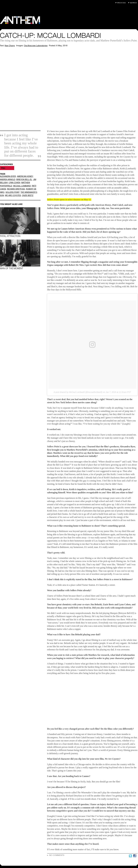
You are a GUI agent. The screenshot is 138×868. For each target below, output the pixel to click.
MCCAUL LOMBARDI (22, 186)
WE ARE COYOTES (13, 195)
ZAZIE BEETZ (28, 195)
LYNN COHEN (14, 183)
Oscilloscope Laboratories (36, 46)
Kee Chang (10, 46)
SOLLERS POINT (12, 192)
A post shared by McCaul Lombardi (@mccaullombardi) (78, 392)
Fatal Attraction (20, 222)
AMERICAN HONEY (25, 176)
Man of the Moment (20, 255)
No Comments (57, 855)
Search (133, 3)
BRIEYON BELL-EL (24, 179)
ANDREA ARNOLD (8, 179)
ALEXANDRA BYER (8, 176)
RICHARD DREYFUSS (16, 189)
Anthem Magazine (20, 20)
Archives (121, 3)
